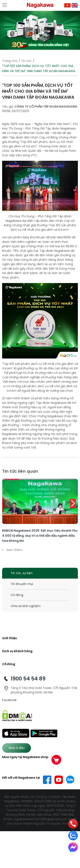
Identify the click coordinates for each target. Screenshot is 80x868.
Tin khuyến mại (22, 584)
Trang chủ (10, 61)
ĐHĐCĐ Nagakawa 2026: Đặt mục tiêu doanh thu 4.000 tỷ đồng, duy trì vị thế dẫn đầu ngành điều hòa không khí (40, 536)
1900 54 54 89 (28, 679)
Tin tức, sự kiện (22, 573)
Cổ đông (17, 595)
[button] (73, 504)
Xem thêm (12, 550)
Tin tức (26, 61)
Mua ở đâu (17, 748)
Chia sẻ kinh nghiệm (26, 606)
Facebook (9, 700)
